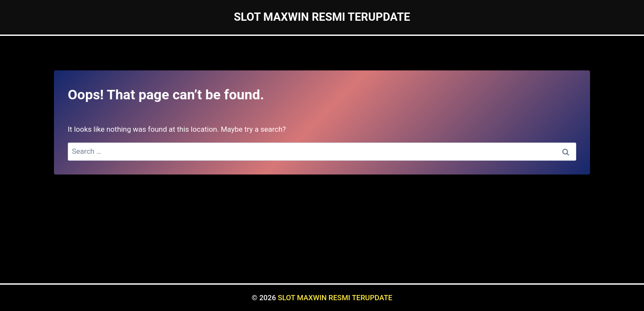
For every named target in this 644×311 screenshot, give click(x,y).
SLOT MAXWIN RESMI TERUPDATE (335, 298)
